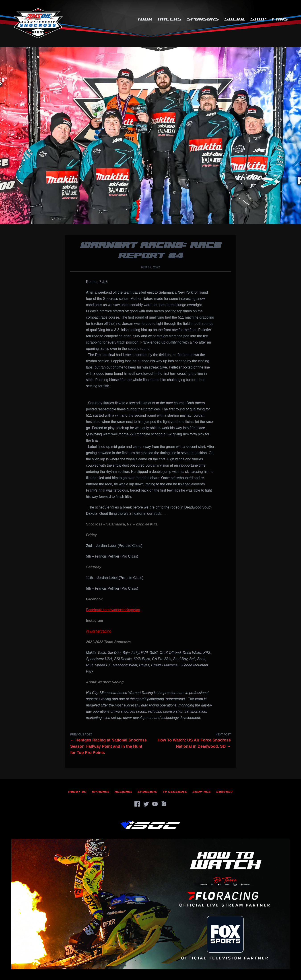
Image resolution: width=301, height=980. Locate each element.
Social (235, 19)
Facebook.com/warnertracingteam (113, 610)
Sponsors (203, 19)
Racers (170, 19)
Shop (258, 19)
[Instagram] (164, 804)
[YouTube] (155, 804)
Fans (280, 19)
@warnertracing (99, 631)
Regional (123, 792)
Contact (225, 792)
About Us (77, 792)
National (101, 792)
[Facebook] (137, 804)
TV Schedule (175, 792)
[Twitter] (146, 804)
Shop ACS (202, 792)
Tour (144, 19)
